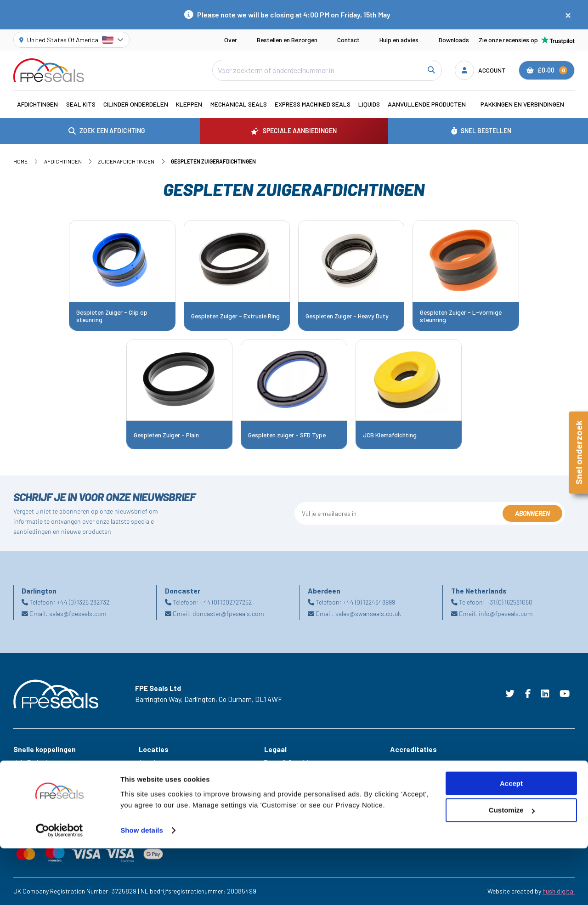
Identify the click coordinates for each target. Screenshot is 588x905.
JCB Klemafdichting (390, 435)
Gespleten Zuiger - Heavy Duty (347, 316)
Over (231, 40)
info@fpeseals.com (506, 614)
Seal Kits (81, 104)
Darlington (153, 775)
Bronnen (25, 813)
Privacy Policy (283, 775)
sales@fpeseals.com (78, 614)
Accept (511, 840)
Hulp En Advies (34, 762)
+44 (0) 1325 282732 (83, 602)
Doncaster (153, 788)
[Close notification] (568, 14)
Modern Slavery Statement (301, 800)
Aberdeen (152, 762)
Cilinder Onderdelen (136, 104)
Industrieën (29, 788)
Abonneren (532, 513)
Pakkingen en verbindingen (522, 104)
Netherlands (156, 800)
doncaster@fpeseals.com (228, 614)
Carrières (26, 775)
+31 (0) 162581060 (509, 602)
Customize (512, 867)
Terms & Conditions (291, 762)
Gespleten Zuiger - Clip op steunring (112, 316)
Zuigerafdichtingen (126, 161)
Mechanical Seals (239, 104)
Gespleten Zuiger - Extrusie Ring (235, 316)
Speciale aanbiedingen (45, 800)
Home (20, 161)
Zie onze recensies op (527, 40)
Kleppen (189, 104)
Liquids (369, 104)
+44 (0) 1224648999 (369, 602)
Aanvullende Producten (427, 104)
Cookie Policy (283, 788)
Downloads (454, 40)
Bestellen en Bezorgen (287, 40)
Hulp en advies (399, 40)
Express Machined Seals (313, 104)
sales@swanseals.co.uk (368, 614)
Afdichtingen (37, 104)
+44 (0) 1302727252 (226, 602)
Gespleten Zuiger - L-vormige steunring (461, 316)
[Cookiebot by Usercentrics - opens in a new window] (59, 887)
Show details (142, 887)
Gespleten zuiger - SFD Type (287, 435)
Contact (348, 40)
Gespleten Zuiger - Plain (166, 435)
